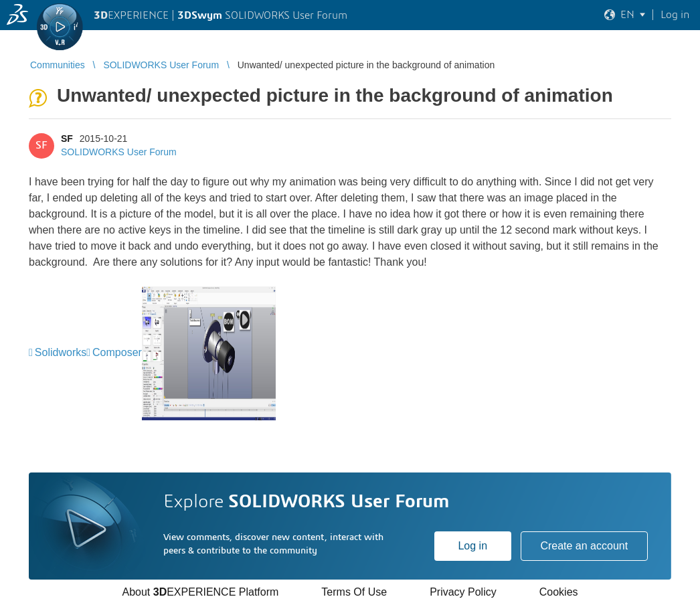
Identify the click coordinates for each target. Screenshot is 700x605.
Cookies (559, 592)
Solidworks (61, 352)
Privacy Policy (463, 592)
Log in (472, 546)
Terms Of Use (354, 592)
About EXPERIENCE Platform (200, 592)
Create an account (584, 546)
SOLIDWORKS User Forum (119, 152)
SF (67, 139)
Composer (117, 352)
